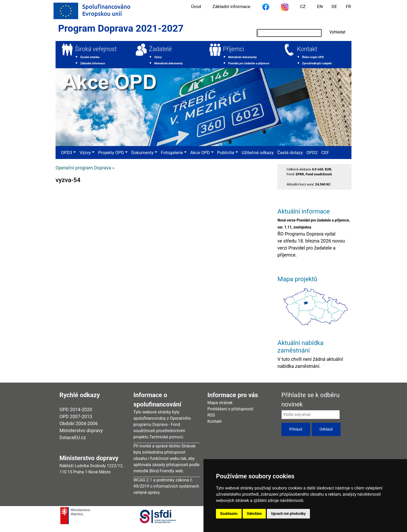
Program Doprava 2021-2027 (121, 28)
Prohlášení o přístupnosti (230, 409)
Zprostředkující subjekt (317, 63)
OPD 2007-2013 (76, 416)
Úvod (196, 6)
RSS (211, 415)
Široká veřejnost (96, 49)
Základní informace (231, 6)
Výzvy (158, 57)
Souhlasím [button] (229, 514)
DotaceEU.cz (73, 437)
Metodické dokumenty (168, 63)
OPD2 (312, 153)
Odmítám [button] (254, 514)
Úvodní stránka (90, 57)
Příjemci (234, 49)
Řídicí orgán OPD (313, 57)
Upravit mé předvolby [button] (288, 514)
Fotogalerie (172, 153)
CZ (303, 6)
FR (348, 6)
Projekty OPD (111, 153)
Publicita (226, 153)
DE (334, 6)
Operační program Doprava (83, 168)
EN (320, 6)
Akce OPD (200, 153)
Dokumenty (143, 153)
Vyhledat (337, 32)
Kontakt (307, 49)
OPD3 (67, 153)
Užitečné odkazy (258, 153)
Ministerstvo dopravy (81, 430)
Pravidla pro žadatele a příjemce (249, 63)
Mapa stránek (220, 403)
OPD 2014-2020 (76, 409)
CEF (325, 153)
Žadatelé (160, 49)
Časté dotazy (290, 153)
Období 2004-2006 (79, 423)
